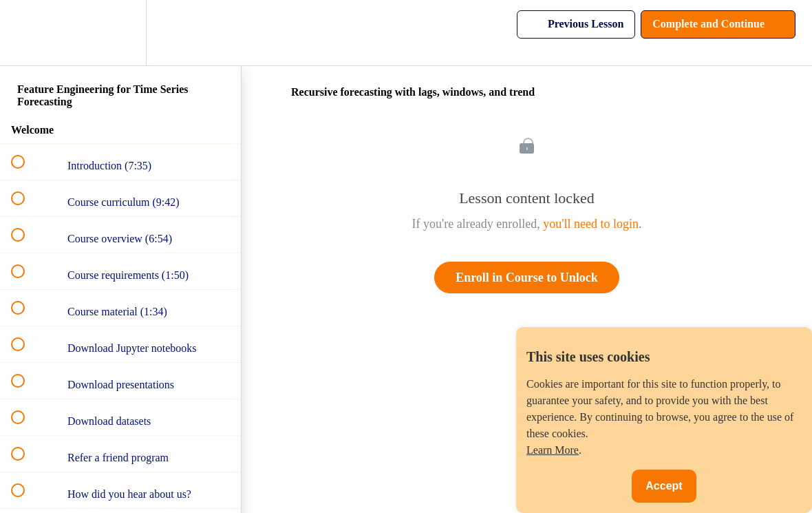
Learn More (553, 450)
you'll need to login (591, 224)
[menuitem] (120, 33)
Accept (664, 486)
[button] (25, 33)
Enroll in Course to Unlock (527, 278)
